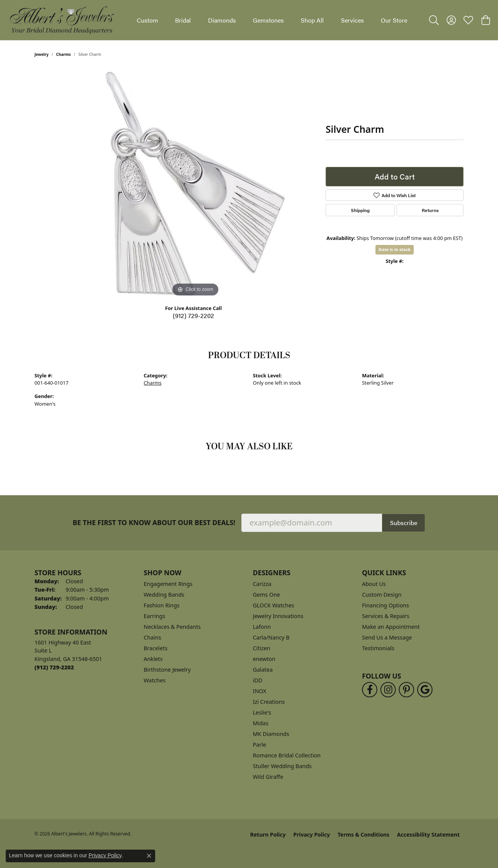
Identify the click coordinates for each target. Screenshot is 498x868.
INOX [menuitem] (260, 691)
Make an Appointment (391, 627)
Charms (64, 54)
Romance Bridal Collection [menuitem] (287, 755)
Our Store (394, 20)
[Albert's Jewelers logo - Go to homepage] (61, 20)
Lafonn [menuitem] (262, 627)
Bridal (183, 20)
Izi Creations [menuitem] (269, 702)
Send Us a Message (387, 637)
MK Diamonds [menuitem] (271, 734)
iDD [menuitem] (258, 680)
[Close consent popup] (149, 856)
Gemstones (268, 20)
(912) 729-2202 (193, 316)
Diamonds (222, 20)
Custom (147, 20)
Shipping (360, 210)
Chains (152, 637)
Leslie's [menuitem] (262, 712)
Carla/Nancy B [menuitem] (271, 637)
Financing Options (386, 605)
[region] (195, 184)
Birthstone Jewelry (167, 670)
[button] (434, 20)
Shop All (312, 20)
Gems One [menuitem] (266, 595)
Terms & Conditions (363, 835)
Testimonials (378, 648)
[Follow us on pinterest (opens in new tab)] (406, 690)
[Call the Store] (54, 667)
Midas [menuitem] (261, 723)
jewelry (42, 54)
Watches (155, 680)
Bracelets (156, 648)
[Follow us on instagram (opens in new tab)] (388, 690)
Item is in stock (395, 249)
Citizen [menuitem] (262, 648)
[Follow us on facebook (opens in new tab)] (370, 690)
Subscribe (404, 523)
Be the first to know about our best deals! (154, 523)
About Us (374, 584)
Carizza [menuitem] (262, 584)
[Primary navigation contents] (272, 20)
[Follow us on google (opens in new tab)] (425, 690)
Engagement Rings (168, 584)
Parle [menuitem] (260, 745)
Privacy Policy (312, 835)
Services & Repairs (386, 616)
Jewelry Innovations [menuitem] (278, 616)
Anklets (153, 659)
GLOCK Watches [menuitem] (274, 605)
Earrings (154, 616)
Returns (430, 210)
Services (352, 20)
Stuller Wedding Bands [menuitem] (282, 766)
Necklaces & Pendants (172, 627)
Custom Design (382, 595)
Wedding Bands (164, 595)
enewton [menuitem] (264, 659)
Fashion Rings (162, 605)
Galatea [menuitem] (263, 670)
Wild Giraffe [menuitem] (268, 777)
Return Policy (268, 835)
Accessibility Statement (428, 835)
